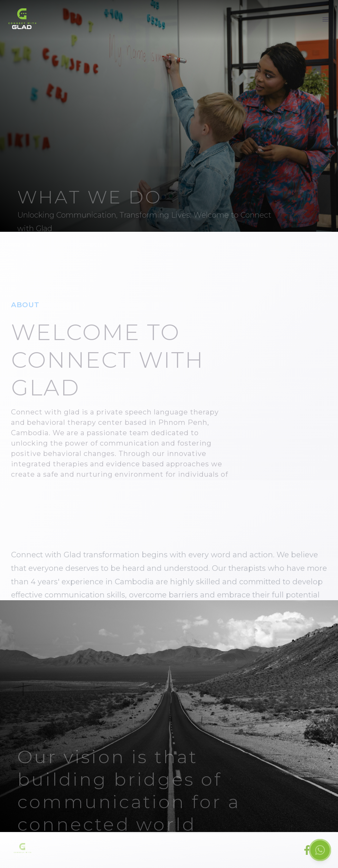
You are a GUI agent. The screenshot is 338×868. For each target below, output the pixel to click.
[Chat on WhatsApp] (320, 850)
